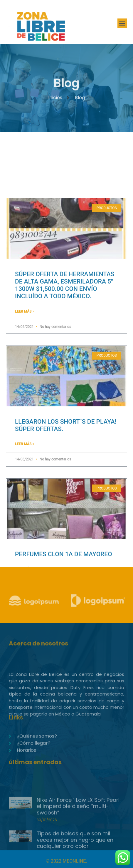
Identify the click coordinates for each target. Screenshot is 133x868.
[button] (122, 25)
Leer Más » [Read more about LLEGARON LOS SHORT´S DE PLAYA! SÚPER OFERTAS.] (25, 503)
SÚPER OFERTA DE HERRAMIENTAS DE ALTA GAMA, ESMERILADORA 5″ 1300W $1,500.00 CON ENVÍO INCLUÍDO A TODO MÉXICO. (65, 344)
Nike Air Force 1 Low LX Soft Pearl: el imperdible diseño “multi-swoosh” (79, 829)
